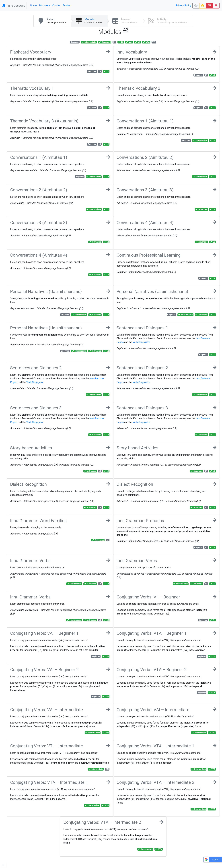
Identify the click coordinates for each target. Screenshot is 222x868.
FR (216, 5)
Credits (56, 5)
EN (209, 5)
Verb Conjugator (141, 342)
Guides (67, 5)
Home (33, 5)
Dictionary (45, 5)
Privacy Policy (183, 5)
